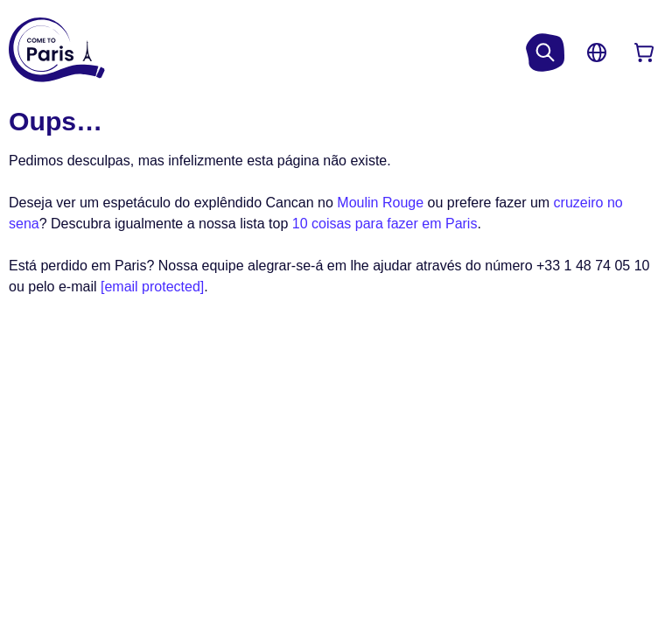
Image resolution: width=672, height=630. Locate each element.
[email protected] (152, 287)
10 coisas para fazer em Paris (385, 224)
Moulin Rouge (380, 203)
